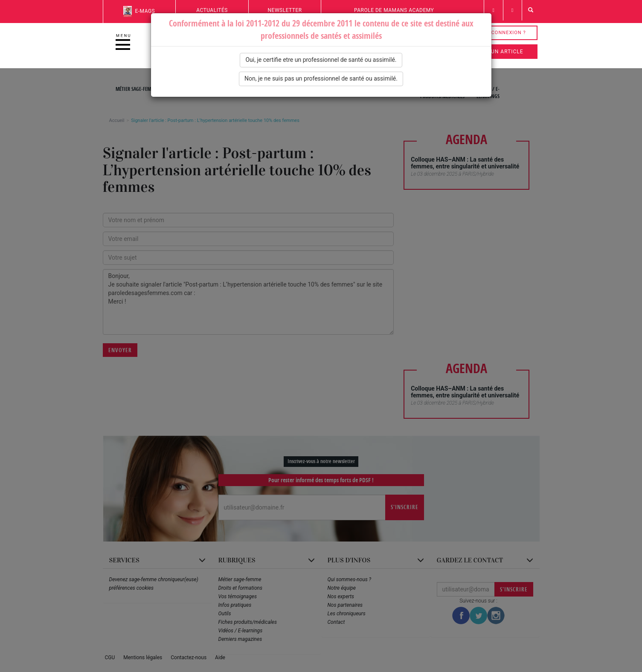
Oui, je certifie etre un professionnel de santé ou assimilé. (321, 60)
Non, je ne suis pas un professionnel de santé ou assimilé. (321, 78)
